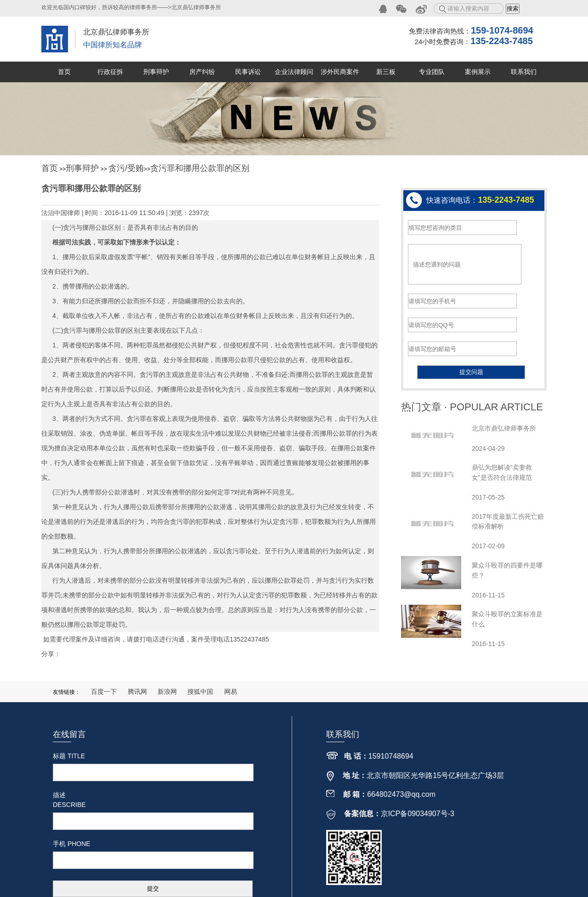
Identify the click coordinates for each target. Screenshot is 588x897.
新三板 (386, 72)
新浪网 (167, 692)
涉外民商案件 (340, 72)
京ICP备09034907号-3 (418, 814)
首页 (64, 72)
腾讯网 (137, 692)
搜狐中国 (200, 692)
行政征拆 (110, 72)
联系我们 (524, 72)
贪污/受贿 (126, 168)
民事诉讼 (248, 72)
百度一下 (104, 692)
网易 (231, 692)
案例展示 (478, 72)
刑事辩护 (156, 72)
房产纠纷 (202, 72)
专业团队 (432, 72)
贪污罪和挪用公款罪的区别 (200, 168)
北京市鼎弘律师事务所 (504, 428)
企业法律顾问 (294, 72)
